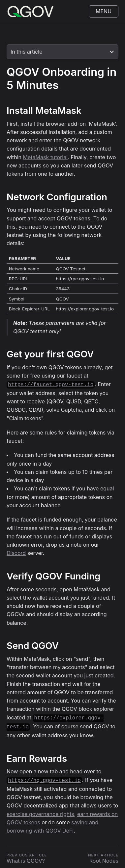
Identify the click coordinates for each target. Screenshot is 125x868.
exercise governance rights (40, 811)
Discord (16, 552)
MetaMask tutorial (46, 157)
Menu (104, 11)
